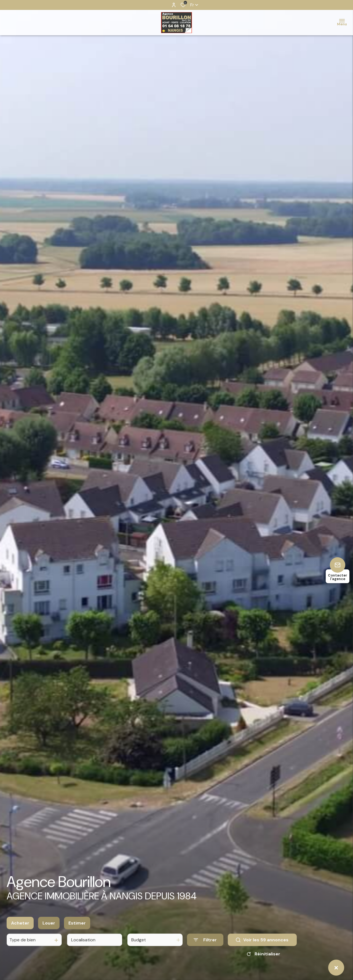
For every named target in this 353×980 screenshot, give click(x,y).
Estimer (77, 927)
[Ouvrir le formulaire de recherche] (205, 944)
